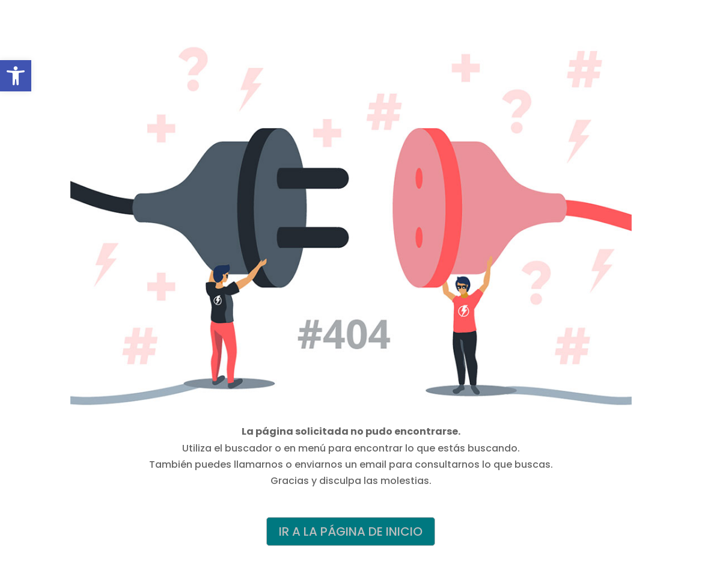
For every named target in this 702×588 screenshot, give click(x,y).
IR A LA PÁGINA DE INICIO (351, 531)
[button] (16, 76)
